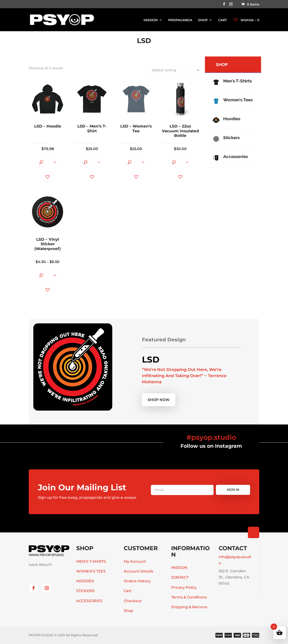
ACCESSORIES (89, 601)
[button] (48, 177)
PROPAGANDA (180, 20)
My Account (135, 561)
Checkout (133, 601)
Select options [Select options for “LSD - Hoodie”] (54, 162)
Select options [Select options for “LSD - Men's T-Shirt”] (99, 162)
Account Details (138, 571)
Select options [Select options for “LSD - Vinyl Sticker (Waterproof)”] (54, 275)
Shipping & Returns (189, 607)
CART (223, 20)
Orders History (137, 581)
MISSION (151, 20)
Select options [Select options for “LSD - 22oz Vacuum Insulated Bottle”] (187, 162)
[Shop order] (174, 70)
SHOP (203, 20)
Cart (128, 591)
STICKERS (85, 591)
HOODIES (85, 581)
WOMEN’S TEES (91, 571)
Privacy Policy (184, 587)
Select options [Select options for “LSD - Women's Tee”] (143, 162)
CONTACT (180, 577)
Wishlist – (246, 20)
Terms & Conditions (189, 597)
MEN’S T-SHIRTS (91, 561)
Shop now (159, 400)
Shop (128, 611)
